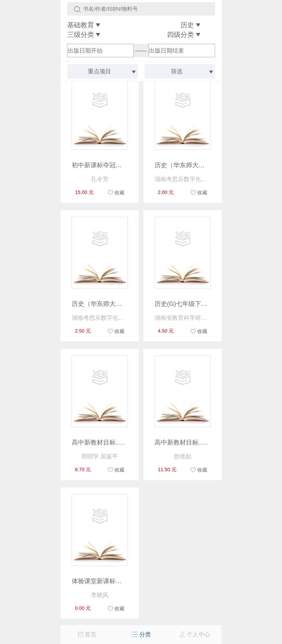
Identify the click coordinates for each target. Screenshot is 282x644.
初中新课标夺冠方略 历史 (107, 165)
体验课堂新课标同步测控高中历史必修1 (127, 581)
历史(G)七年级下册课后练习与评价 (203, 304)
